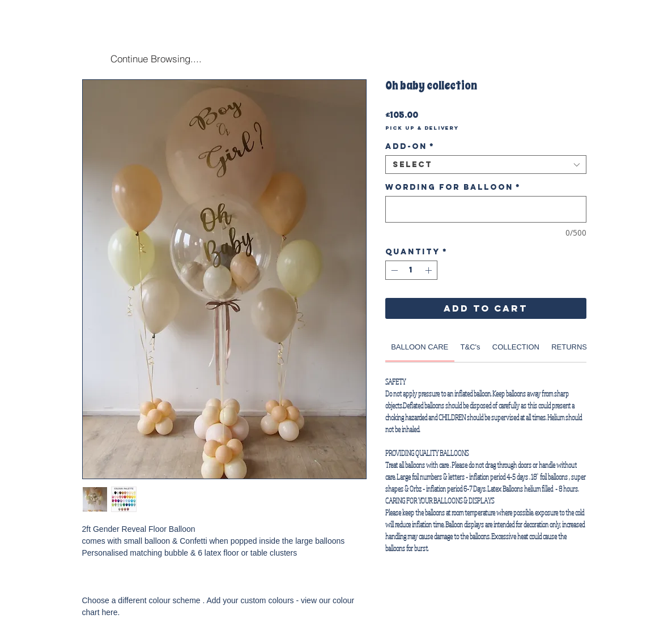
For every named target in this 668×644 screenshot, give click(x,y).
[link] (420, 347)
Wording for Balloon (453, 187)
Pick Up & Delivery (422, 128)
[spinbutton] (411, 270)
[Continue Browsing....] (156, 58)
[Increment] (429, 270)
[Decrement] (393, 270)
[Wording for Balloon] (486, 209)
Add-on (410, 146)
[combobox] (486, 165)
